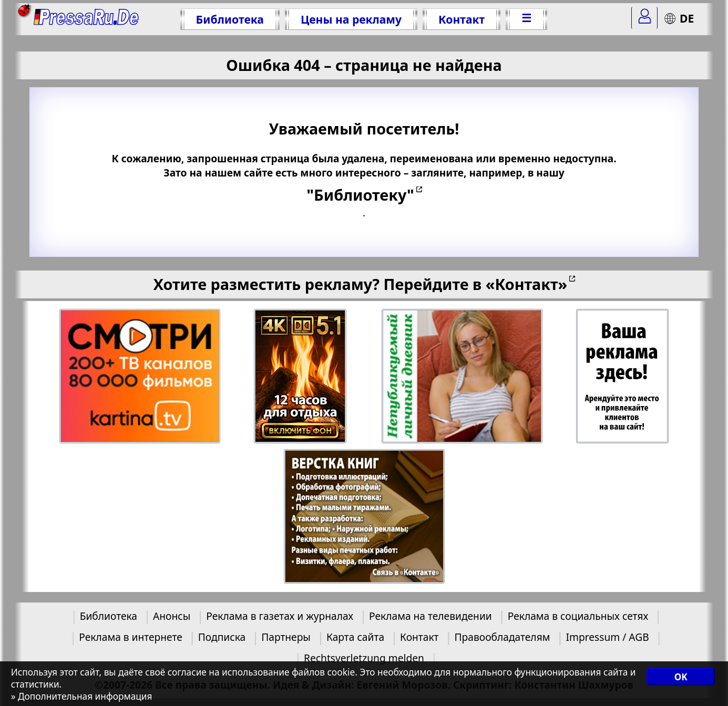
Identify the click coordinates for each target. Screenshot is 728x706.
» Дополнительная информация (82, 696)
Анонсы (172, 616)
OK (681, 677)
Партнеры (286, 637)
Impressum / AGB (607, 637)
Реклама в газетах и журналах (280, 616)
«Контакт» (527, 284)
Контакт (462, 19)
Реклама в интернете (130, 637)
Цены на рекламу (351, 19)
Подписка (222, 637)
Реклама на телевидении (430, 616)
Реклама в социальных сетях (578, 616)
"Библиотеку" (360, 195)
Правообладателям (503, 637)
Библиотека (230, 19)
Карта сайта (355, 637)
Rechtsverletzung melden (364, 658)
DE (679, 18)
